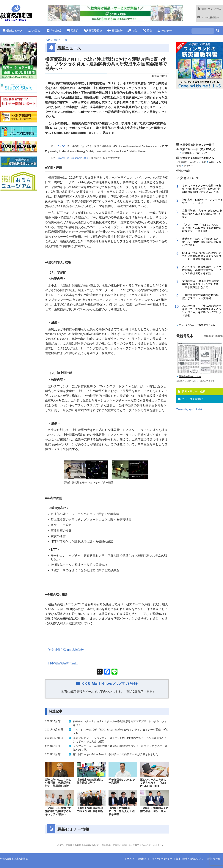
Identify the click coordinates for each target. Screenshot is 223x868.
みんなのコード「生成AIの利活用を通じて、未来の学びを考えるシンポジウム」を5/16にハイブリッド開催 (202, 311)
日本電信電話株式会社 (63, 663)
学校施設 (54, 31)
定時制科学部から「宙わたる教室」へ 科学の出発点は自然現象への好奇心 (202, 242)
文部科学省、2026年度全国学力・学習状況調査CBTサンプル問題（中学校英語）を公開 (202, 284)
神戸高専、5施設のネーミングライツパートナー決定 (202, 201)
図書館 (73, 31)
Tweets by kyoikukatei (189, 409)
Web (211, 162)
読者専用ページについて (195, 153)
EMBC (61, 146)
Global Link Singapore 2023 (73, 158)
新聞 (204, 162)
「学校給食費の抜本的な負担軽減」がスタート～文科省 (200, 297)
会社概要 (142, 859)
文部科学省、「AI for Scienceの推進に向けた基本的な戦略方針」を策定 (202, 214)
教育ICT (35, 31)
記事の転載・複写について (190, 859)
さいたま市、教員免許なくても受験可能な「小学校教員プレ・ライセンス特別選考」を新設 (202, 270)
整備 (132, 31)
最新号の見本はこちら (190, 376)
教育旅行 (115, 31)
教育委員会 (93, 31)
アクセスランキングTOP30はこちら (197, 325)
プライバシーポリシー (161, 859)
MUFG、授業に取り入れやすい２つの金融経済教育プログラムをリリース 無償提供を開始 (202, 256)
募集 (147, 31)
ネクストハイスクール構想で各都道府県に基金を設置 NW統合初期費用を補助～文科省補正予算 (202, 189)
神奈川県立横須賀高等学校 (66, 650)
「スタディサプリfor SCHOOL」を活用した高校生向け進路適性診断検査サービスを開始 (202, 228)
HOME (131, 859)
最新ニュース (12, 31)
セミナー (165, 31)
